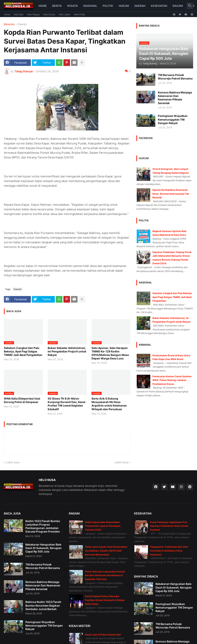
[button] (190, 6)
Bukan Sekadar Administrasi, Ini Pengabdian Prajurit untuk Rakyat (67, 351)
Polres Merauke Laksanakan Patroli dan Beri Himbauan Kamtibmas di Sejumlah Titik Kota (105, 575)
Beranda (9, 24)
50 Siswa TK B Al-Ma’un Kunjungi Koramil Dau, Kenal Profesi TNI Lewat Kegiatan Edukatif (67, 404)
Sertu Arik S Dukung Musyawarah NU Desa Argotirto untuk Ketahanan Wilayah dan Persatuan (109, 404)
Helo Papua (33, 14)
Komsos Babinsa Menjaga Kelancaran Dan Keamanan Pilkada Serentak (175, 98)
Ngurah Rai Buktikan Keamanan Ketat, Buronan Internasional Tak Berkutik (171, 194)
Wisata (72, 6)
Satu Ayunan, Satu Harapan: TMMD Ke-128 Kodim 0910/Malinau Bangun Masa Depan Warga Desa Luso (110, 353)
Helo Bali (19, 14)
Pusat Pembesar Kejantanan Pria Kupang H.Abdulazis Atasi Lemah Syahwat (169, 526)
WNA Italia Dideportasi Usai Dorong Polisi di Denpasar (22, 400)
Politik (108, 6)
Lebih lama (121, 462)
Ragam (178, 6)
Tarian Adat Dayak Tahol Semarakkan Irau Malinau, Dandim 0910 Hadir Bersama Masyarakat (106, 551)
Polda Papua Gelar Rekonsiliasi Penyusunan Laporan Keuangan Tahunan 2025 (103, 526)
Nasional (90, 6)
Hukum (124, 6)
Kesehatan (159, 6)
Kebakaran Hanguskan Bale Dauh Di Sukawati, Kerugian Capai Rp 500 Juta (44, 548)
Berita (57, 6)
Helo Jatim (64, 14)
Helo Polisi (79, 14)
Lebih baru (13, 462)
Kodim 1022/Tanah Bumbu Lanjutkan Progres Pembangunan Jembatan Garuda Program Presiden (43, 526)
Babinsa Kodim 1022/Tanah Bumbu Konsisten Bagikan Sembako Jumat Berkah (43, 605)
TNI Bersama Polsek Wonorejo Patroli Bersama (175, 77)
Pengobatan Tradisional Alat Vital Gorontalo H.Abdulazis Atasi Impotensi (169, 551)
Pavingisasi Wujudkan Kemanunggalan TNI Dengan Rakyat (173, 119)
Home (43, 6)
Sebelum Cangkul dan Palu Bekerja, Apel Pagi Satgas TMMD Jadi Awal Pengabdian (23, 351)
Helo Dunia (49, 14)
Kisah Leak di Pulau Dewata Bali (103, 635)
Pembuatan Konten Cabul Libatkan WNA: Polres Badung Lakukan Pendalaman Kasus (172, 380)
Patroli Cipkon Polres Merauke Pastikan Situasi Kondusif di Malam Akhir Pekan (105, 600)
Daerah (140, 6)
